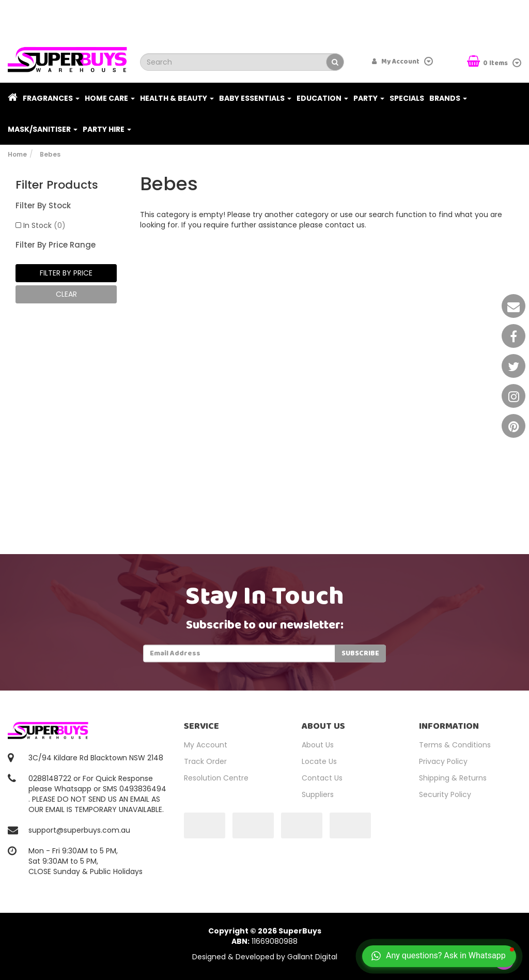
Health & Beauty (177, 98)
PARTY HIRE (107, 129)
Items (488, 62)
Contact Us (322, 778)
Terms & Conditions (455, 745)
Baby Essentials (255, 98)
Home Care (110, 98)
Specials (407, 98)
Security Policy (445, 794)
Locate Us (319, 761)
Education (322, 98)
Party (369, 98)
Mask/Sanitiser (43, 129)
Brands (448, 98)
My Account (206, 745)
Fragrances (51, 98)
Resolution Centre (216, 778)
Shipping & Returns (453, 778)
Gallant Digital (312, 957)
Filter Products (57, 185)
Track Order (205, 761)
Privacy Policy (443, 761)
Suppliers (318, 794)
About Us (318, 745)
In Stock (44, 225)
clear (66, 294)
